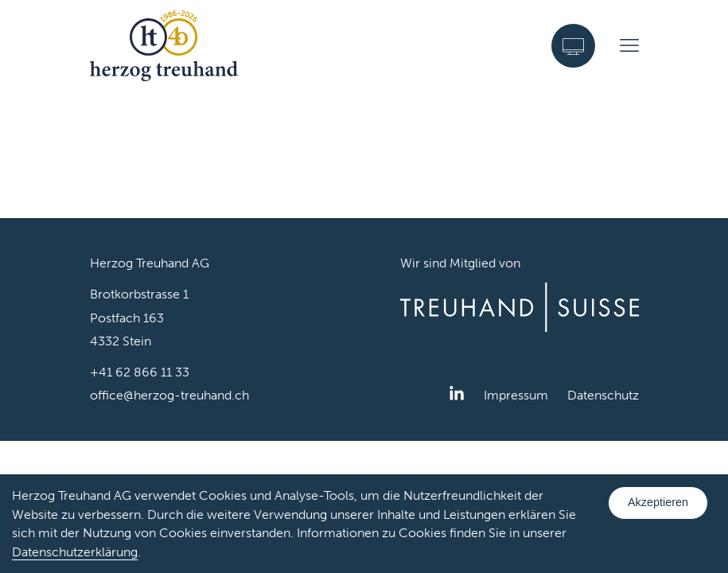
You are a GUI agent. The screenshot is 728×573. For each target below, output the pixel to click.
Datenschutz (603, 395)
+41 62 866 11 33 (140, 372)
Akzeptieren (658, 502)
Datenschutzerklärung (75, 552)
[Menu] (629, 45)
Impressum (516, 395)
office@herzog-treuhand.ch (169, 395)
